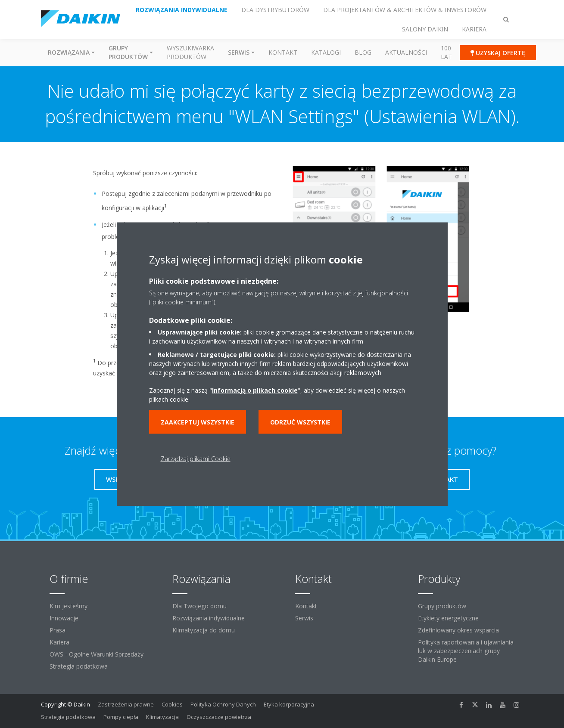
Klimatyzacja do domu (204, 630)
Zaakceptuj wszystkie (198, 422)
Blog (363, 52)
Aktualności (406, 52)
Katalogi (326, 52)
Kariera (59, 642)
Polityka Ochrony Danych (223, 704)
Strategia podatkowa (79, 666)
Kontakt (283, 52)
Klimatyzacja (162, 717)
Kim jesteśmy (69, 606)
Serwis (304, 618)
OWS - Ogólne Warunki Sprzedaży (97, 654)
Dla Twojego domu (199, 606)
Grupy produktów (442, 606)
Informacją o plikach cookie (255, 390)
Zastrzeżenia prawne (126, 704)
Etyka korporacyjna (289, 704)
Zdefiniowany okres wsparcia (458, 630)
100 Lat (446, 52)
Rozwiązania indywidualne (209, 618)
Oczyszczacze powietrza (219, 717)
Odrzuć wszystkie (300, 422)
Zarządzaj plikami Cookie (196, 458)
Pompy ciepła (121, 717)
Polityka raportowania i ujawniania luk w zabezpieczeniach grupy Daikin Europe (466, 651)
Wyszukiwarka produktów (190, 52)
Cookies (172, 704)
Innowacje (64, 618)
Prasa (58, 630)
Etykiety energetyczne (448, 618)
